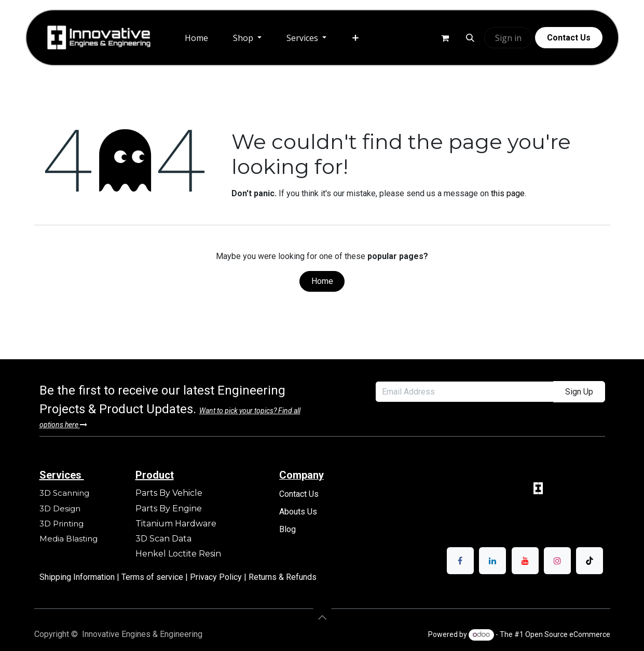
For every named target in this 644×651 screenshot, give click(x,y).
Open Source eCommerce (568, 634)
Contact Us (299, 494)
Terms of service (153, 577)
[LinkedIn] (492, 561)
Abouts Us (298, 512)
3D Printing (63, 524)
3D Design (60, 508)
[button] (470, 38)
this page (508, 193)
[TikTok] (590, 561)
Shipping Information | (80, 577)
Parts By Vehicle (169, 493)
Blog (287, 529)
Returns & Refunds (283, 577)
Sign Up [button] (579, 392)
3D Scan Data (163, 539)
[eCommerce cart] (445, 38)
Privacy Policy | (219, 577)
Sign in (508, 38)
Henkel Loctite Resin (178, 554)
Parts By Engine (169, 508)
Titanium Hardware (176, 524)
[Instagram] (557, 561)
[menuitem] (196, 38)
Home (322, 281)
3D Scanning (64, 493)
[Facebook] (460, 561)
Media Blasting (68, 539)
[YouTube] (525, 561)
